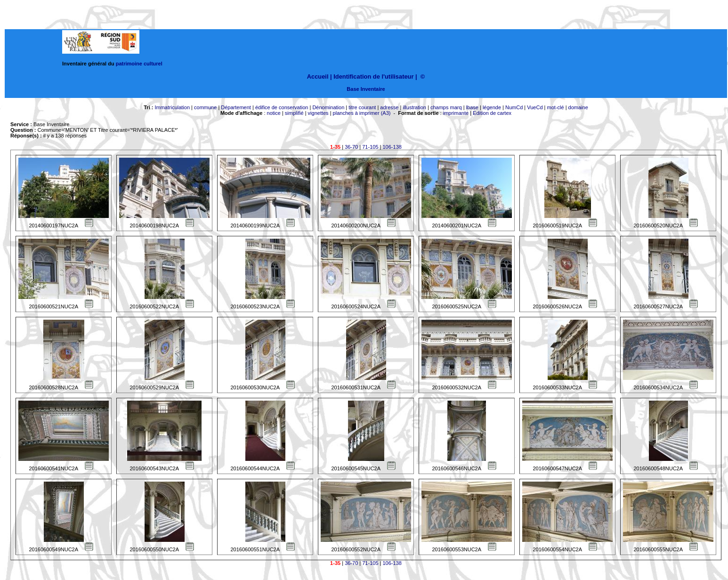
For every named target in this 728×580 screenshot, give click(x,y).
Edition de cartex (492, 113)
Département (236, 107)
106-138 (392, 147)
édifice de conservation (282, 107)
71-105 (370, 147)
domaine (578, 107)
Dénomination (328, 107)
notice (274, 113)
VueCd (535, 107)
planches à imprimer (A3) (362, 113)
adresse (389, 107)
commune (205, 107)
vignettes (318, 113)
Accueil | (320, 77)
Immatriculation (172, 107)
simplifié (294, 113)
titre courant (362, 107)
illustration (414, 107)
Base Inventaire (366, 89)
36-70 (351, 147)
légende (492, 107)
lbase (472, 107)
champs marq (446, 107)
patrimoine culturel (139, 64)
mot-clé (556, 107)
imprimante (456, 113)
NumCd (514, 107)
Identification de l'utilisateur (373, 77)
